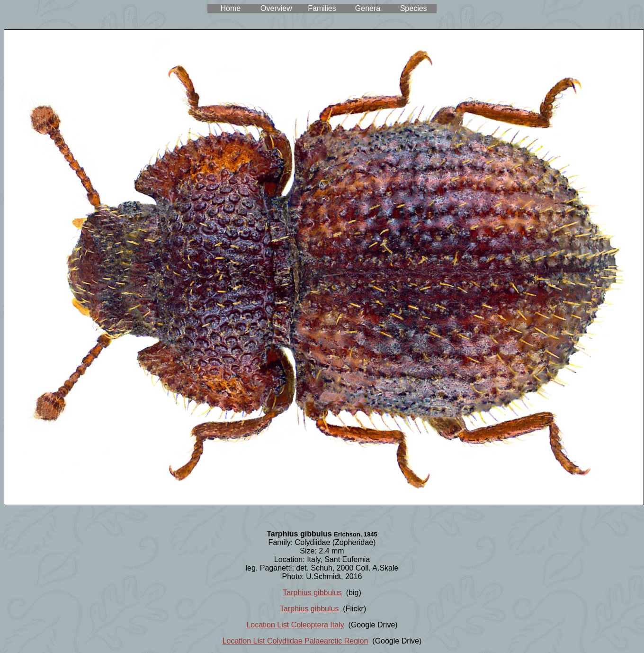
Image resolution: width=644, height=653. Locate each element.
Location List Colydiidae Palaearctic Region (295, 641)
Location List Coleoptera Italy (295, 625)
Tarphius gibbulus (312, 593)
